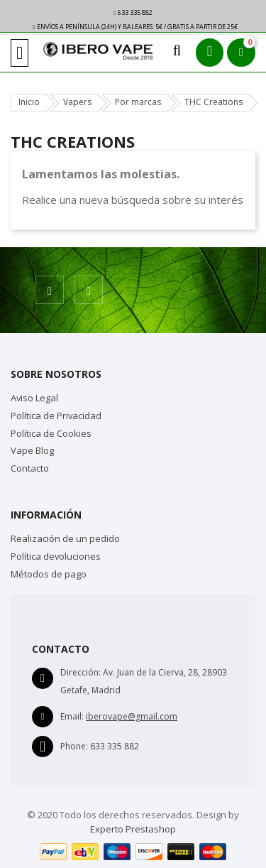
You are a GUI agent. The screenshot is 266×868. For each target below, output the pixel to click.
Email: (72, 716)
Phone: (74, 746)
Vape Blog (32, 450)
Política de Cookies (51, 433)
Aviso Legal (34, 398)
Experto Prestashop (133, 829)
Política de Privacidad (56, 416)
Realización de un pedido (65, 538)
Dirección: (81, 672)
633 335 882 (133, 12)
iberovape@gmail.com (132, 716)
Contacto (30, 468)
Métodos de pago (49, 574)
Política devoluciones (56, 556)
